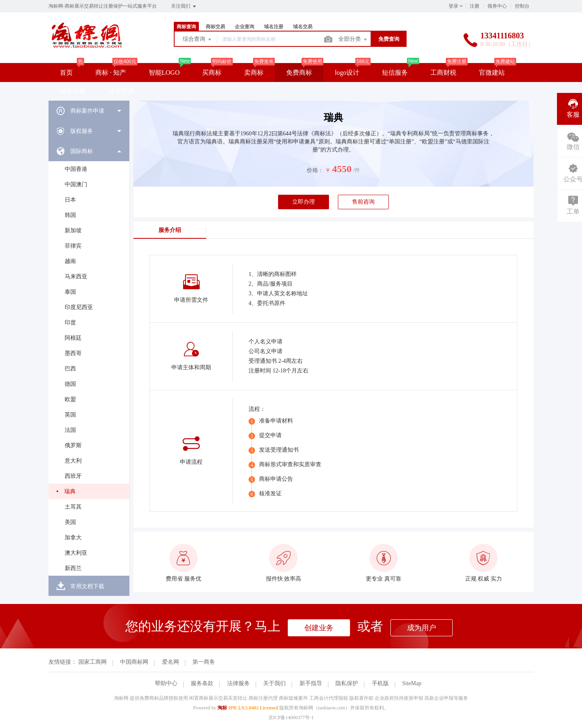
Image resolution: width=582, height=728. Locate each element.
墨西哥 (73, 353)
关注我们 (184, 6)
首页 (66, 73)
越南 (70, 261)
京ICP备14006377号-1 (291, 717)
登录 (453, 6)
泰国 (70, 292)
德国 (70, 384)
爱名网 (171, 662)
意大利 (73, 461)
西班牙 (73, 476)
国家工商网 (93, 662)
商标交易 (215, 27)
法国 (70, 430)
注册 (474, 6)
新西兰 (73, 568)
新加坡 (73, 230)
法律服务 (238, 683)
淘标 (222, 708)
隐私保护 (347, 683)
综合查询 (198, 40)
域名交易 (303, 27)
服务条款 (202, 683)
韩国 (70, 215)
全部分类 (353, 40)
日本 (70, 200)
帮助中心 (166, 683)
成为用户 (422, 628)
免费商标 (299, 73)
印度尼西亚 (79, 307)
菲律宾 (73, 246)
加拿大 (73, 538)
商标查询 (186, 27)
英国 (70, 415)
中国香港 (76, 169)
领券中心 (497, 6)
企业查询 (245, 27)
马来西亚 (76, 277)
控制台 (522, 6)
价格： (315, 170)
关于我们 (274, 683)
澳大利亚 (76, 553)
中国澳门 (76, 184)
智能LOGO (164, 73)
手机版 (380, 683)
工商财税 (443, 73)
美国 (70, 522)
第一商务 (204, 662)
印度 (70, 323)
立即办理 (304, 202)
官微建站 (492, 73)
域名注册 (274, 27)
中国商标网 (134, 662)
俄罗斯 (73, 445)
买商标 (212, 73)
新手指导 (311, 683)
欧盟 (70, 399)
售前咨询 (363, 202)
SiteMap (412, 683)
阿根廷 (73, 338)
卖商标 (254, 73)
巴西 (70, 369)
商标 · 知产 (111, 73)
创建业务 (319, 628)
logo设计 (347, 73)
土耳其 (73, 507)
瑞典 (70, 491)
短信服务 (395, 73)
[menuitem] (89, 111)
